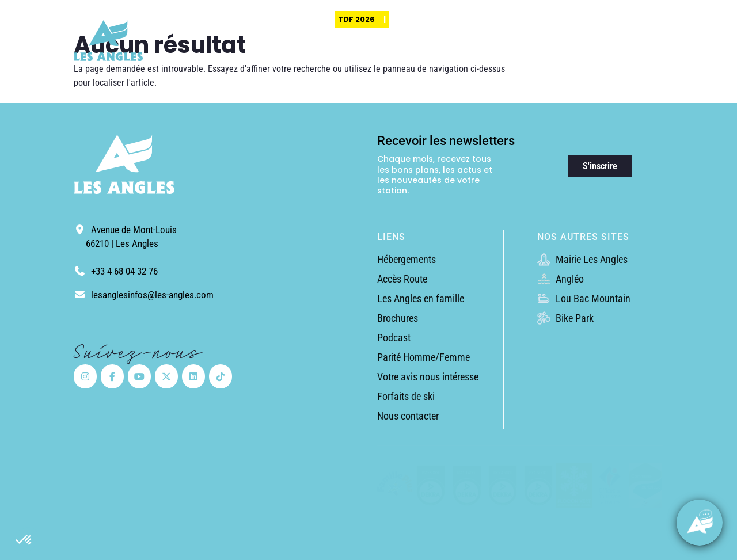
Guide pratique (638, 55)
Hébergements (407, 259)
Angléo (561, 279)
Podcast (394, 338)
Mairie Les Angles (582, 259)
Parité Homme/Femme (423, 357)
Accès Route (402, 279)
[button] (24, 540)
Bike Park (565, 318)
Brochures (398, 318)
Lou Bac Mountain (584, 298)
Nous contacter (408, 416)
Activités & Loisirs (566, 55)
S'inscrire (600, 166)
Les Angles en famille (421, 298)
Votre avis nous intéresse (428, 377)
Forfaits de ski (406, 396)
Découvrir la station (395, 55)
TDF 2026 (356, 19)
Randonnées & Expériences (481, 55)
